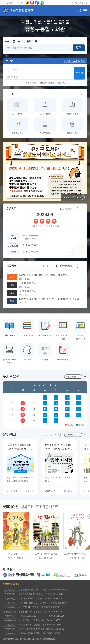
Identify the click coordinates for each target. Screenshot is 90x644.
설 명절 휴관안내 (28, 291)
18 (78, 409)
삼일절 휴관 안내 (28, 283)
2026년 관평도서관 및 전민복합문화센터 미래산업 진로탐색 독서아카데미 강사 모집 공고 (51, 299)
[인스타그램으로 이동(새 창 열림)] (32, 2)
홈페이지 (32, 41)
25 (78, 415)
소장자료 (15, 41)
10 (67, 403)
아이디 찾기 (30, 83)
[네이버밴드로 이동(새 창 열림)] (42, 2)
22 (45, 415)
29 (45, 421)
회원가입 (61, 83)
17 (67, 409)
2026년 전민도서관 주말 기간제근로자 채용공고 (43, 275)
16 (56, 409)
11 (78, 403)
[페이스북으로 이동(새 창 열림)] (37, 2)
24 (67, 415)
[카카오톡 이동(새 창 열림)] (27, 2)
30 (56, 421)
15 (45, 409)
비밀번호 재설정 (46, 83)
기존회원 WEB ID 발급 (74, 61)
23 (56, 415)
